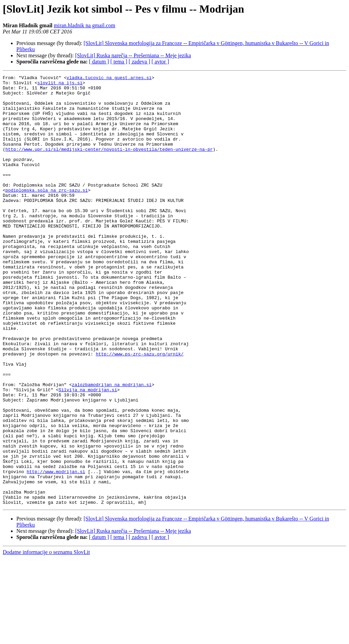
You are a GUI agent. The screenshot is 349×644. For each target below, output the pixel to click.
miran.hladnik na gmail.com (85, 25)
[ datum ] (99, 62)
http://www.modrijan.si (56, 551)
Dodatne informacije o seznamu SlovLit (46, 638)
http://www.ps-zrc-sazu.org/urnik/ (140, 410)
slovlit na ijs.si (60, 85)
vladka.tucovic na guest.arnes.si (109, 78)
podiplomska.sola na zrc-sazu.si (47, 214)
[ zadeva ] (139, 62)
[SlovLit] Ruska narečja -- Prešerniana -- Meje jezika (133, 55)
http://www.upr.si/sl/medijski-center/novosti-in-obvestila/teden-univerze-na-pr (109, 164)
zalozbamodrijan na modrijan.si (112, 447)
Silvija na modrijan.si (88, 453)
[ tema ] (119, 62)
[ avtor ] (160, 62)
